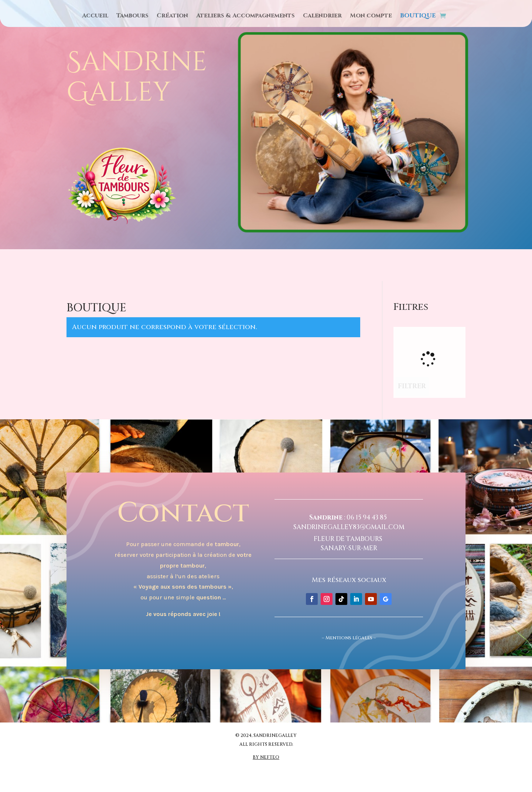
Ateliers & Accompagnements (245, 16)
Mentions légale (348, 638)
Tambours (132, 16)
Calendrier (322, 16)
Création (172, 16)
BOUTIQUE (418, 16)
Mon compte (371, 16)
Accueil (95, 16)
